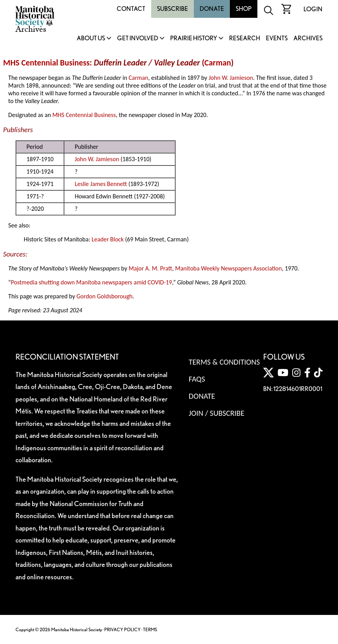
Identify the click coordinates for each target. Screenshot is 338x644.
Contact (131, 9)
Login (313, 9)
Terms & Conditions (224, 362)
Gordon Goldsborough (104, 296)
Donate (212, 9)
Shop (244, 9)
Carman (218, 63)
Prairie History (194, 39)
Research (245, 39)
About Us (91, 39)
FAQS (197, 379)
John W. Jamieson (231, 78)
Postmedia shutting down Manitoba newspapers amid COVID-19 (91, 282)
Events (277, 39)
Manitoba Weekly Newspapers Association (228, 268)
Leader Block (108, 239)
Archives (308, 39)
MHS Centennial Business (46, 63)
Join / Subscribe (217, 413)
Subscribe (172, 9)
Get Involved (138, 39)
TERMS (150, 629)
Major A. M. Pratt (150, 268)
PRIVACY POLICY (122, 629)
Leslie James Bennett (101, 184)
